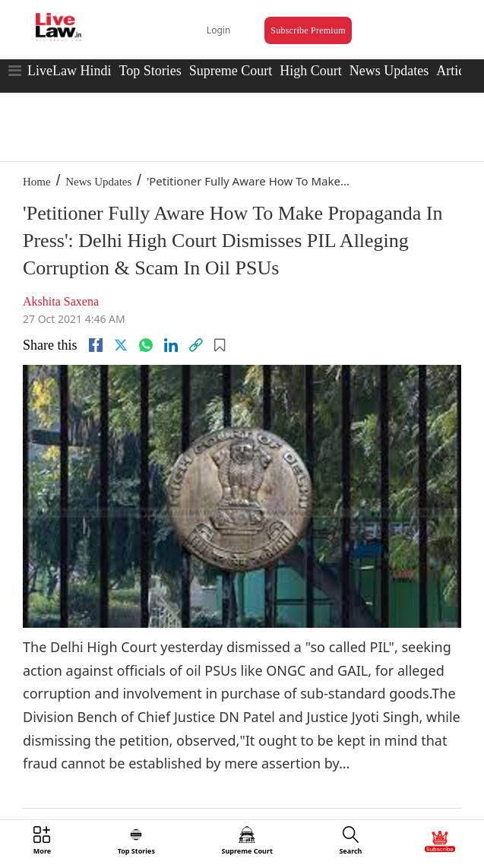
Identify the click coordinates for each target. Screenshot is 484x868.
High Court (311, 71)
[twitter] (121, 345)
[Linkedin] (171, 345)
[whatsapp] (146, 345)
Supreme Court (231, 71)
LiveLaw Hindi (69, 71)
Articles (458, 71)
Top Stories (150, 71)
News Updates (389, 71)
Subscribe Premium (308, 30)
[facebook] (96, 345)
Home (37, 182)
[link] (196, 345)
